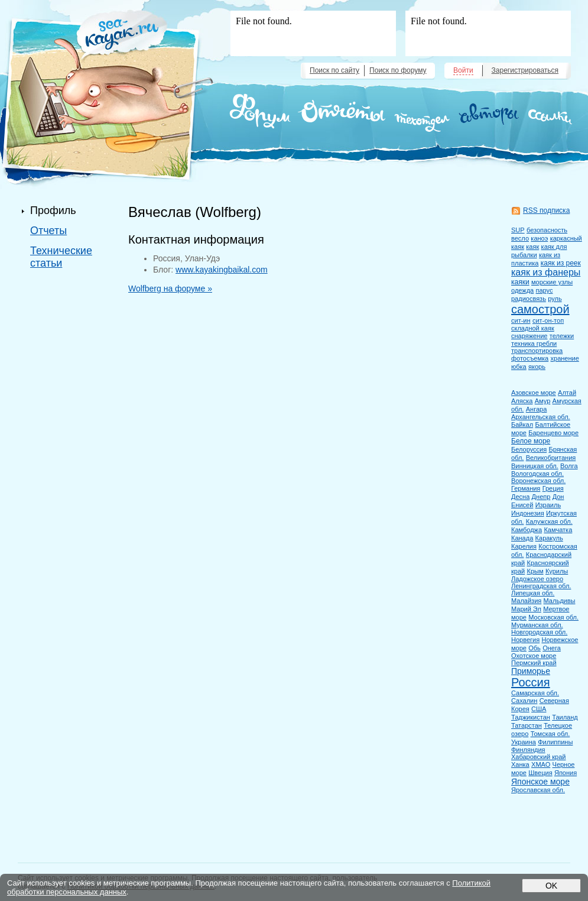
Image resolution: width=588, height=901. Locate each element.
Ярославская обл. (538, 790)
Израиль (548, 505)
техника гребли (534, 343)
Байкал (522, 424)
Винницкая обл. (535, 466)
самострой (540, 309)
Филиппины (555, 742)
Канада (522, 538)
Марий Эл (526, 609)
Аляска (522, 401)
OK (551, 886)
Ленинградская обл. (541, 586)
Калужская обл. (549, 521)
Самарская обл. (535, 693)
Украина (524, 742)
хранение (565, 358)
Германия (526, 488)
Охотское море (534, 656)
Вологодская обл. (537, 474)
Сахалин (524, 701)
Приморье (531, 671)
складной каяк (533, 328)
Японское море (540, 782)
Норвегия (525, 640)
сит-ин (521, 320)
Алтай (567, 393)
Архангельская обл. (541, 417)
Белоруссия (529, 449)
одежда (522, 290)
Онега (552, 648)
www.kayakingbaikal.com (222, 270)
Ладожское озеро (537, 579)
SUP (518, 230)
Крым (535, 571)
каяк (532, 247)
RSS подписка (546, 210)
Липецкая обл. (533, 593)
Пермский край (534, 663)
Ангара (537, 409)
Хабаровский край (538, 757)
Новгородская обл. (539, 632)
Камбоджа (527, 530)
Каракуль (549, 538)
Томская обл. (550, 734)
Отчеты (48, 231)
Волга (569, 466)
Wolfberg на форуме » (170, 289)
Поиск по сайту (334, 70)
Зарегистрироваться (525, 70)
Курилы (557, 571)
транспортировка (537, 351)
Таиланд (565, 717)
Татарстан (527, 725)
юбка (519, 367)
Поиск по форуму (398, 70)
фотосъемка (530, 358)
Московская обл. (553, 617)
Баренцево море (553, 433)
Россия (531, 682)
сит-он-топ (548, 320)
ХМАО (541, 764)
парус (545, 290)
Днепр (541, 497)
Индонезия (528, 513)
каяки (520, 282)
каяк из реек (561, 263)
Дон (558, 497)
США (539, 709)
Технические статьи (61, 257)
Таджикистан (531, 717)
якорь (537, 367)
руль (555, 299)
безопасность (547, 230)
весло (520, 238)
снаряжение (529, 336)
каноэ (539, 238)
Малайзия (526, 601)
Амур (543, 401)
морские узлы (552, 282)
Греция (553, 488)
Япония (566, 773)
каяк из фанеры (546, 272)
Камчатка (558, 530)
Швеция (540, 773)
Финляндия (528, 750)
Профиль (53, 210)
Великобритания (551, 458)
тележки (562, 336)
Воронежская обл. (538, 481)
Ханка (520, 764)
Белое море (531, 441)
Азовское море (534, 393)
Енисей (522, 505)
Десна (520, 497)
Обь (535, 648)
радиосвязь (529, 299)
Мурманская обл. (537, 625)
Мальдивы (560, 601)
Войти (463, 70)
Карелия (524, 546)
